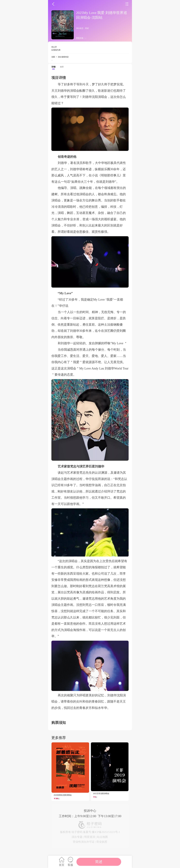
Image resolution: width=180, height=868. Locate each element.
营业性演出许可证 (84, 842)
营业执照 (102, 842)
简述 (99, 862)
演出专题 (77, 837)
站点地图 (102, 837)
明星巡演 (90, 837)
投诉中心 (90, 811)
